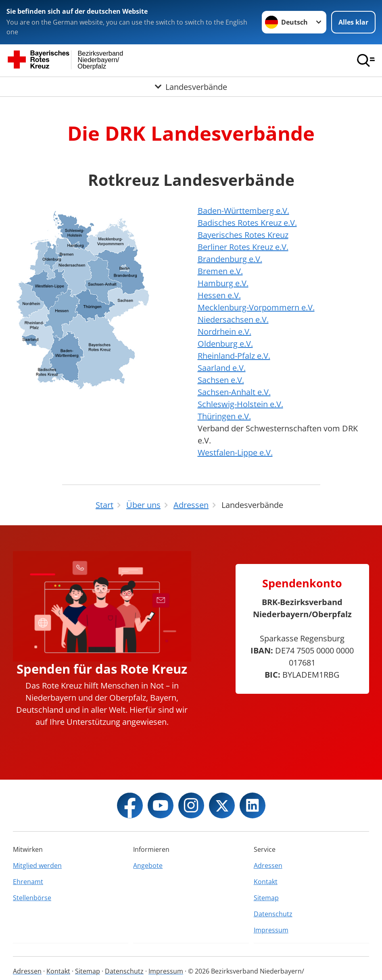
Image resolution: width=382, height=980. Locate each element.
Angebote (148, 866)
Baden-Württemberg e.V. (243, 211)
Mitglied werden (37, 866)
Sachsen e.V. (221, 380)
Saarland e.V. (222, 368)
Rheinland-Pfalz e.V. (234, 356)
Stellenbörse (32, 898)
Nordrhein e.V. (224, 332)
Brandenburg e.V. (230, 259)
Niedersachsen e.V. (233, 319)
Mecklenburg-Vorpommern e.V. (256, 307)
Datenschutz (273, 914)
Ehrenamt (28, 882)
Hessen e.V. (219, 295)
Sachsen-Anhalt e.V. (234, 392)
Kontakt (266, 882)
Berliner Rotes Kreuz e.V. (243, 247)
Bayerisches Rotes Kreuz (243, 235)
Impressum (271, 930)
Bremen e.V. (220, 271)
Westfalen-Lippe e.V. (235, 453)
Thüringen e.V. (224, 416)
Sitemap (266, 898)
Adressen (268, 866)
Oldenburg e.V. (225, 344)
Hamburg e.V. (223, 283)
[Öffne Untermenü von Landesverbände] (191, 86)
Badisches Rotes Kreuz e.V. (247, 223)
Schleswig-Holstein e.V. (240, 404)
